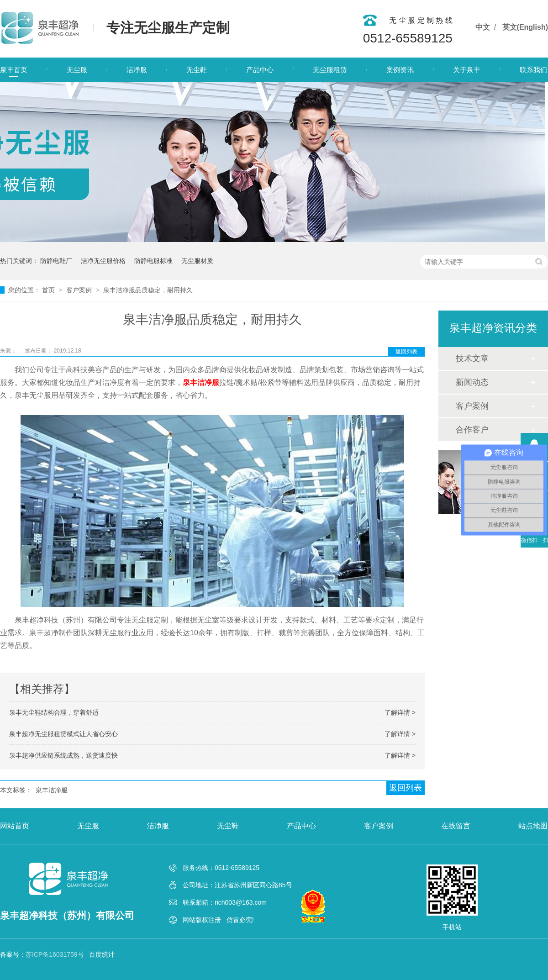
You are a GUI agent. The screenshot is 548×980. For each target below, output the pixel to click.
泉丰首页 (14, 70)
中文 (483, 27)
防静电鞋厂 (56, 261)
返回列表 (406, 352)
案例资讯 (400, 70)
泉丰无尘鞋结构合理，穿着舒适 (54, 712)
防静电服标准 (153, 261)
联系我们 (533, 70)
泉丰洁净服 (52, 790)
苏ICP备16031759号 (55, 954)
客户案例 (80, 290)
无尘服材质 (197, 261)
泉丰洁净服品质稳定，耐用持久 (148, 290)
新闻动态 (472, 382)
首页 (49, 290)
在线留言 (456, 826)
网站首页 (15, 826)
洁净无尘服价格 (103, 261)
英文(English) (525, 27)
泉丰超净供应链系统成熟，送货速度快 (63, 755)
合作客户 (472, 430)
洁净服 (137, 70)
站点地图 (533, 826)
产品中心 (260, 70)
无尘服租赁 (330, 70)
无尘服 (77, 70)
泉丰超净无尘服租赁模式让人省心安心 (63, 734)
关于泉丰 (467, 70)
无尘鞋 (197, 70)
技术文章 (472, 358)
